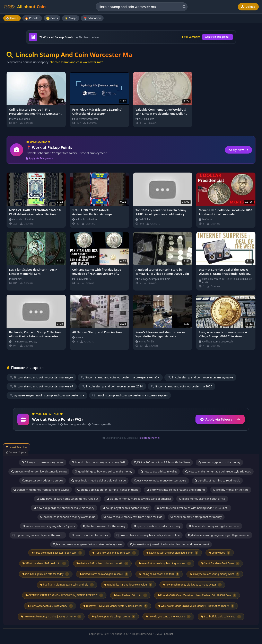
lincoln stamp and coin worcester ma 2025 (182, 386)
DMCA (158, 634)
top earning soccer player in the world (38, 535)
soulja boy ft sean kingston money (126, 508)
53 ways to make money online (43, 462)
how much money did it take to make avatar (192, 585)
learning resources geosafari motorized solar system (87, 544)
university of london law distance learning (39, 471)
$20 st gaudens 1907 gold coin (44, 563)
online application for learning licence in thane (108, 490)
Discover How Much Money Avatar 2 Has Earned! (116, 606)
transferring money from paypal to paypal (41, 490)
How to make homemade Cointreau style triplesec (218, 471)
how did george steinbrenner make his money (64, 508)
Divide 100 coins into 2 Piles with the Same (162, 462)
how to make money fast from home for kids (133, 517)
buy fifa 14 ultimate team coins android (67, 585)
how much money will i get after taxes (214, 526)
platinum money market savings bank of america (139, 499)
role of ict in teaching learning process (165, 563)
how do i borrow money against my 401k (99, 462)
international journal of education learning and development (170, 544)
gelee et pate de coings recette (113, 617)
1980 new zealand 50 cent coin (114, 553)
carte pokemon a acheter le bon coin (57, 553)
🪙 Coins (52, 18)
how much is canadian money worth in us (68, 517)
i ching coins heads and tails (159, 574)
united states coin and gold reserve (104, 574)
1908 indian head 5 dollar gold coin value (99, 480)
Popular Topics (20, 452)
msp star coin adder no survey (43, 480)
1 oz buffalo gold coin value (221, 617)
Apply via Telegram (220, 419)
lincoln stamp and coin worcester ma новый (42, 386)
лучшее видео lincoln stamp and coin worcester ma (47, 395)
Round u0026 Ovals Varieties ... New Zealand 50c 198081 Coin (197, 595)
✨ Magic (71, 18)
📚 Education (92, 18)
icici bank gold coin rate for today (46, 574)
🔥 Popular (32, 18)
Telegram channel (149, 438)
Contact (168, 634)
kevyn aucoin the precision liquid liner (172, 553)
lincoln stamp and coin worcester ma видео (41, 377)
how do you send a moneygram (168, 617)
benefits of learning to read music (217, 480)
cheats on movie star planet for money (196, 517)
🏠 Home (12, 18)
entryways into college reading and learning (176, 490)
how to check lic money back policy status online (148, 535)
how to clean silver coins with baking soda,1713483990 (193, 508)
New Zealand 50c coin (130, 595)
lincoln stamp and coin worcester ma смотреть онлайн (120, 377)
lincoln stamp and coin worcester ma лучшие (200, 377)
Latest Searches (21, 447)
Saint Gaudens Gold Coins (220, 563)
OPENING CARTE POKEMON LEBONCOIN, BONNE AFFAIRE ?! (64, 595)
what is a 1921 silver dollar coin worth (102, 563)
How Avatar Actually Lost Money (50, 606)
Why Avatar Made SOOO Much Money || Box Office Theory (196, 606)
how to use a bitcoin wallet (159, 471)
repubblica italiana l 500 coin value (128, 585)
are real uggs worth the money (219, 462)
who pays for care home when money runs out (67, 499)
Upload (248, 7)
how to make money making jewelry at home (51, 617)
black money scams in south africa (202, 499)
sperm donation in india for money (157, 526)
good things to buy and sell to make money (103, 471)
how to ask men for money (90, 535)
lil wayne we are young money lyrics (215, 574)
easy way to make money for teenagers (160, 480)
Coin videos (220, 553)
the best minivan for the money (104, 526)
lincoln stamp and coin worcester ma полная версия (130, 395)
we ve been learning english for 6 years (49, 526)
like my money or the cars (231, 490)
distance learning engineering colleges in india (219, 535)
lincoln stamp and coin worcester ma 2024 (112, 386)
